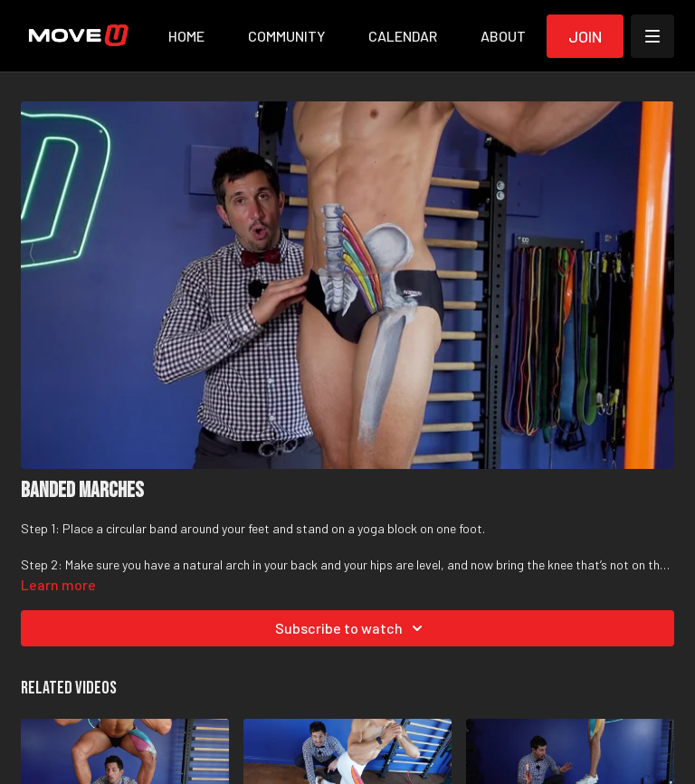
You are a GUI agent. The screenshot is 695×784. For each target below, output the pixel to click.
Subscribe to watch (352, 628)
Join (585, 36)
